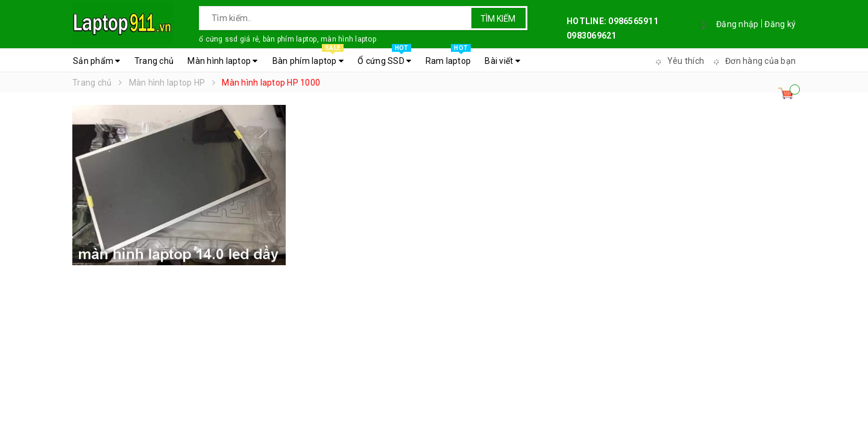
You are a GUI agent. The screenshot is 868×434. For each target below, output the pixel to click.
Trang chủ (154, 61)
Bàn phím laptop (308, 58)
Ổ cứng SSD (384, 58)
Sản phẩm (97, 61)
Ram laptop (448, 58)
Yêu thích (678, 61)
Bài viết (502, 61)
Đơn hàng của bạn (753, 61)
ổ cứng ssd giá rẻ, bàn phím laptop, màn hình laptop (288, 39)
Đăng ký (780, 24)
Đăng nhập (737, 24)
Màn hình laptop (222, 61)
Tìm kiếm (498, 19)
